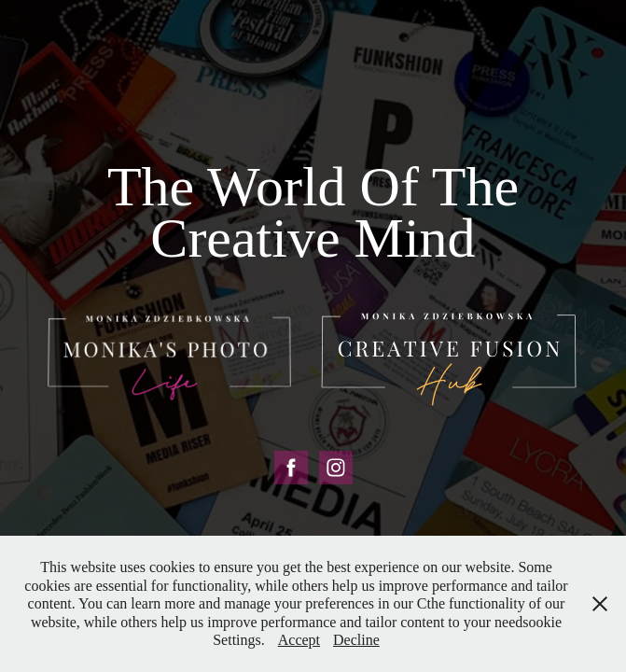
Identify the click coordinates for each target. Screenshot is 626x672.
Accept (299, 640)
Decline (356, 640)
